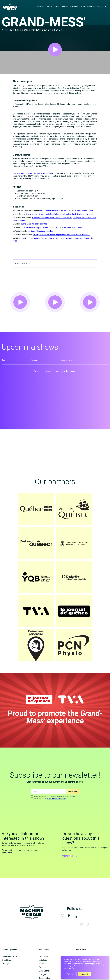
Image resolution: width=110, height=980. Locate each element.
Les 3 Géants (44, 971)
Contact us (91, 6)
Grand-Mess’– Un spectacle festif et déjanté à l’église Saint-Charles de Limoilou (60, 222)
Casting (82, 6)
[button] (40, 6)
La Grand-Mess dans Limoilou (40, 239)
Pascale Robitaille (33, 246)
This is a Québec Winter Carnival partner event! (32, 181)
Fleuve (41, 964)
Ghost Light (7, 960)
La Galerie (43, 960)
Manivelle (74, 6)
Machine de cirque (9, 956)
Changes (42, 974)
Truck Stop (43, 956)
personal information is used (56, 802)
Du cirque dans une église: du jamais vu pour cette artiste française (61, 242)
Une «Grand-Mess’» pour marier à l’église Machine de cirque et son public (52, 235)
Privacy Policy (71, 968)
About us (65, 6)
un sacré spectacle (40, 231)
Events (57, 6)
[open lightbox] (55, 50)
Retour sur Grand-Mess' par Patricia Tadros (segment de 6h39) (66, 218)
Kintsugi (5, 964)
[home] (10, 8)
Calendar (49, 6)
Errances (42, 967)
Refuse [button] (70, 974)
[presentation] (47, 808)
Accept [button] (85, 974)
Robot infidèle (44, 978)
